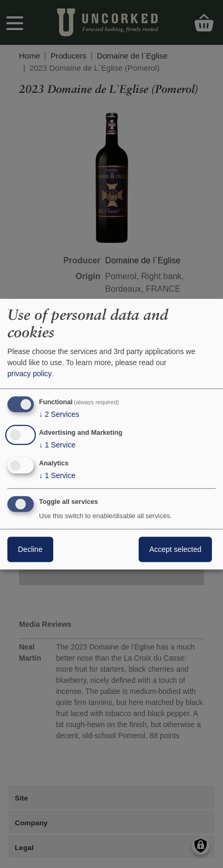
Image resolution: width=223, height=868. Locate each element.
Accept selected (175, 549)
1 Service (57, 445)
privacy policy (30, 374)
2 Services (59, 415)
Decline (30, 549)
